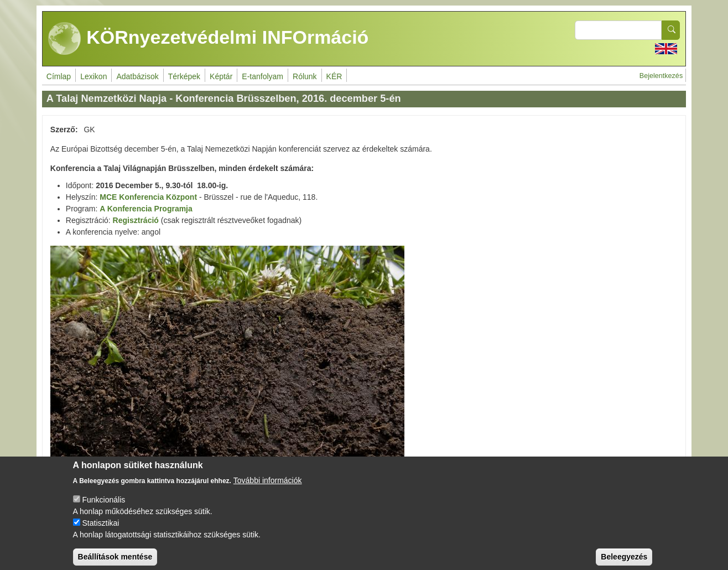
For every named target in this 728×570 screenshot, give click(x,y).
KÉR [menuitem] (334, 76)
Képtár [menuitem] (221, 76)
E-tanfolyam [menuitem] (262, 76)
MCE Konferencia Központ (148, 197)
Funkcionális (103, 507)
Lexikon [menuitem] (93, 76)
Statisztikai (100, 531)
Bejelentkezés (661, 76)
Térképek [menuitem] (184, 76)
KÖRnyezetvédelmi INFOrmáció (209, 39)
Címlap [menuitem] (59, 76)
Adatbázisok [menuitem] (137, 76)
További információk (268, 488)
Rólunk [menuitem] (305, 76)
